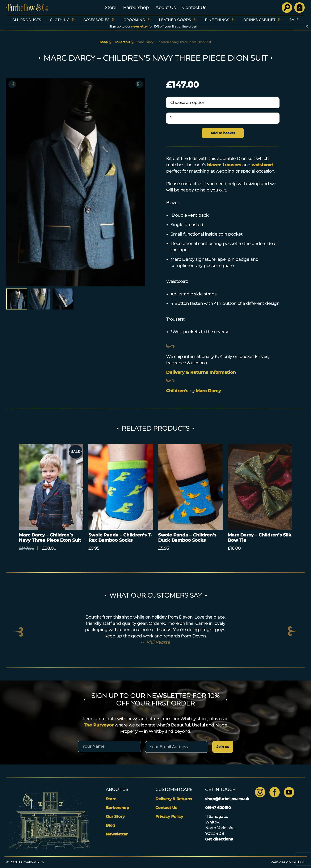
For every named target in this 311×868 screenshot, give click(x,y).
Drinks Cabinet (259, 20)
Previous (12, 84)
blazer (214, 165)
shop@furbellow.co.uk (227, 799)
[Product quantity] (223, 118)
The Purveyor (99, 725)
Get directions (219, 839)
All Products (27, 20)
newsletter (140, 26)
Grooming (134, 20)
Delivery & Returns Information (201, 372)
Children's (122, 42)
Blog (110, 825)
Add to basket (223, 133)
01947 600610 (218, 808)
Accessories (96, 20)
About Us (165, 7)
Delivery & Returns (174, 799)
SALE (294, 20)
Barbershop (136, 7)
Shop (104, 42)
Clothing (60, 20)
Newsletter (117, 834)
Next (139, 84)
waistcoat (262, 165)
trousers (232, 165)
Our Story (115, 817)
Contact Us (194, 7)
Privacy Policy (169, 817)
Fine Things (217, 20)
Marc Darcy (208, 391)
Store (111, 7)
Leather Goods (175, 20)
